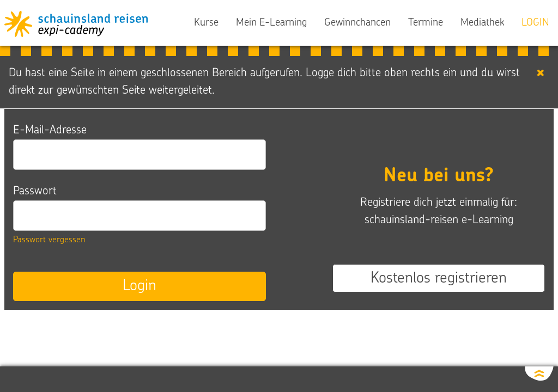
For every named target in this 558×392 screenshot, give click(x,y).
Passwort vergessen (49, 240)
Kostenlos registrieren (439, 279)
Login (139, 286)
